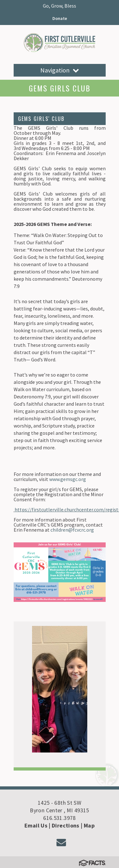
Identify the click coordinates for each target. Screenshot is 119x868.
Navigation (60, 70)
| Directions (64, 825)
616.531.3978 (59, 818)
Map (89, 825)
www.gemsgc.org (68, 479)
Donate (60, 18)
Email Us (36, 825)
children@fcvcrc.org (72, 530)
